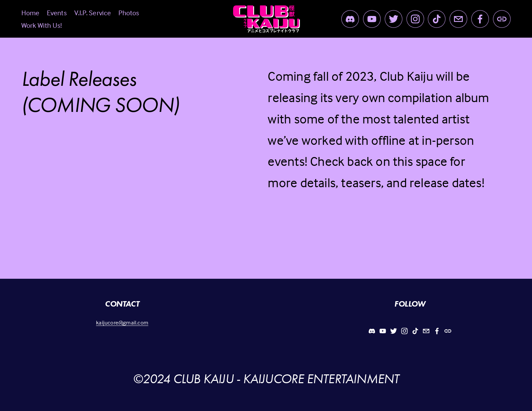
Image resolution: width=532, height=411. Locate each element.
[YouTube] (372, 19)
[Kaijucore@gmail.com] (458, 19)
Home (31, 13)
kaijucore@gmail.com (122, 323)
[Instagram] (415, 19)
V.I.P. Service (93, 13)
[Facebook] (480, 19)
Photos (129, 13)
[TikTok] (437, 19)
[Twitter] (394, 19)
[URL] (502, 19)
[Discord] (350, 19)
